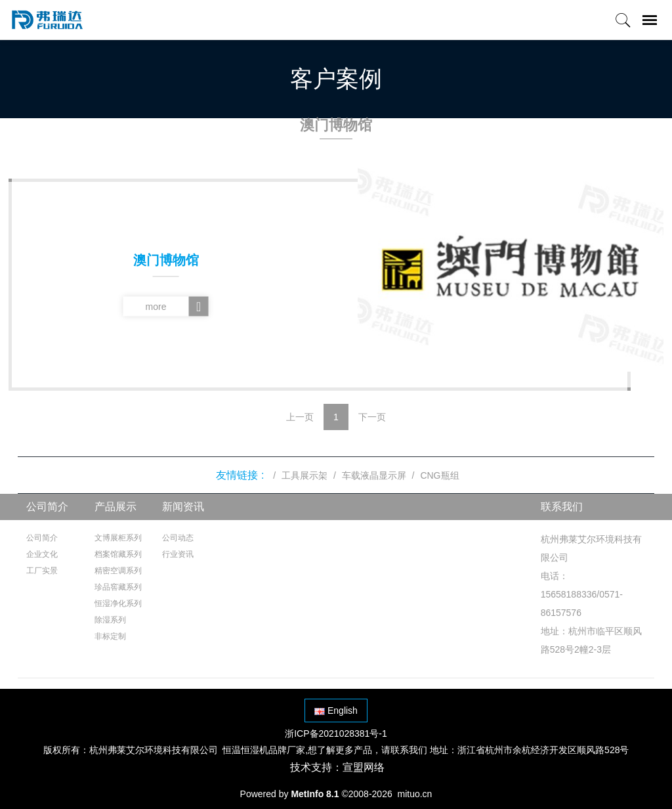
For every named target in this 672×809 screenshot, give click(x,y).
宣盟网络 (364, 767)
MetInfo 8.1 (315, 794)
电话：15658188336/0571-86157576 (582, 594)
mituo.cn (414, 794)
